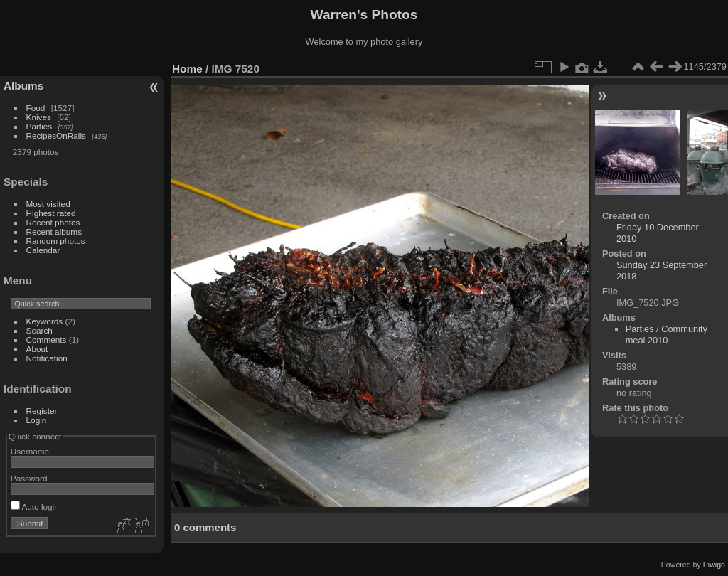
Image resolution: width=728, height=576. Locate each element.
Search (39, 330)
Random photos (56, 241)
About (37, 349)
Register (42, 411)
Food (36, 108)
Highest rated (51, 213)
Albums (23, 86)
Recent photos (53, 222)
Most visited (48, 204)
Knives (39, 117)
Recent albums (54, 231)
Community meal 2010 (667, 335)
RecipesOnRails (56, 135)
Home (187, 69)
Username (30, 451)
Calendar (43, 250)
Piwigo (714, 565)
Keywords (45, 321)
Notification (47, 358)
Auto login (35, 507)
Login (37, 420)
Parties (39, 126)
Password (29, 478)
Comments (47, 340)
